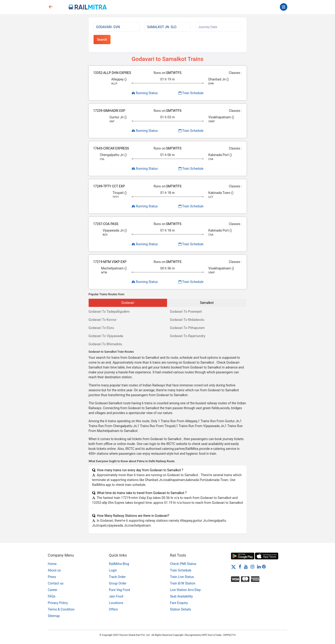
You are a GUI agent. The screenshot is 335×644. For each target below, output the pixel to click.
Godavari (128, 303)
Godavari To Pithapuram (188, 328)
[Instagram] (252, 567)
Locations (116, 603)
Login (113, 570)
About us (54, 570)
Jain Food (116, 596)
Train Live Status (182, 577)
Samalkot (207, 303)
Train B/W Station (183, 583)
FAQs (52, 596)
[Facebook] (240, 567)
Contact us (56, 583)
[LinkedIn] (259, 567)
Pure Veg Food (119, 590)
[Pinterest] (264, 567)
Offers (113, 609)
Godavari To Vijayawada (106, 336)
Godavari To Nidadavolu (187, 320)
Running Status (145, 93)
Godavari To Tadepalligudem (109, 312)
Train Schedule (191, 93)
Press (52, 577)
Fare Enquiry (179, 603)
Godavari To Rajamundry (188, 336)
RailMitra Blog (119, 564)
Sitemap (54, 616)
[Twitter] (233, 567)
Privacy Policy (58, 603)
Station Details (181, 609)
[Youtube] (246, 567)
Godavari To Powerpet (186, 312)
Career (53, 590)
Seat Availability (181, 596)
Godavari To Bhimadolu (105, 344)
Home (52, 564)
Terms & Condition (61, 609)
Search (102, 40)
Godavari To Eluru (101, 328)
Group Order (118, 583)
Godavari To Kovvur (103, 320)
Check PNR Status (183, 564)
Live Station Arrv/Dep (185, 590)
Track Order (117, 577)
